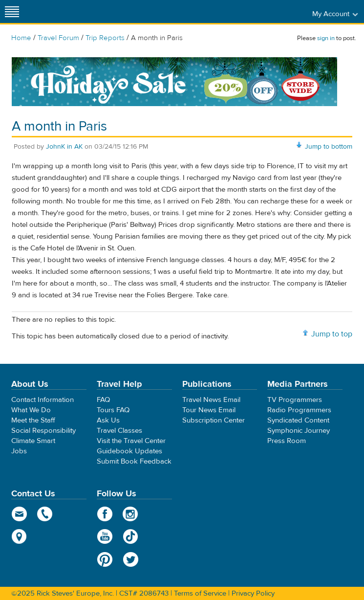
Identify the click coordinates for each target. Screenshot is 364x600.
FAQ (103, 400)
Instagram (131, 514)
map (19, 536)
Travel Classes (119, 431)
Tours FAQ (113, 410)
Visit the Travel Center (131, 441)
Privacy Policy (253, 593)
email (19, 514)
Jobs (19, 451)
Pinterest (105, 559)
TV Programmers (295, 400)
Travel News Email (211, 400)
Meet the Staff (33, 420)
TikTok (131, 536)
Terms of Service (200, 593)
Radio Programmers (299, 410)
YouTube (105, 536)
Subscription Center (214, 420)
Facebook (105, 514)
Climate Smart (33, 441)
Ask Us (108, 420)
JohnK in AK (64, 147)
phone (45, 514)
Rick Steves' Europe (182, 11)
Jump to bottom (329, 147)
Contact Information (43, 400)
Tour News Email (209, 410)
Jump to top (332, 334)
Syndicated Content (298, 420)
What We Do (31, 410)
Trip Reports (105, 38)
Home (21, 38)
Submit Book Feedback (134, 461)
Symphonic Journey (299, 431)
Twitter (131, 559)
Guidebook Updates (129, 451)
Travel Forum (58, 38)
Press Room (287, 441)
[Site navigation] (12, 11)
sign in (326, 38)
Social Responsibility (43, 431)
